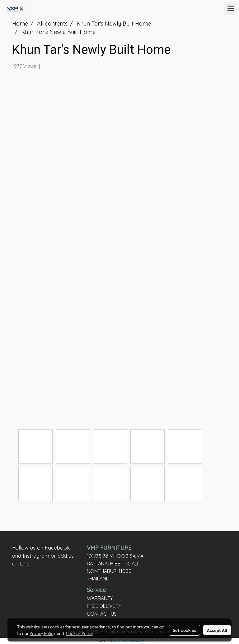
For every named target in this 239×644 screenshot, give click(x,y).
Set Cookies (184, 630)
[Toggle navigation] (231, 9)
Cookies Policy (79, 633)
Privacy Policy (42, 633)
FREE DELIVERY (104, 606)
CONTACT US (102, 614)
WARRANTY (100, 598)
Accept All (217, 630)
